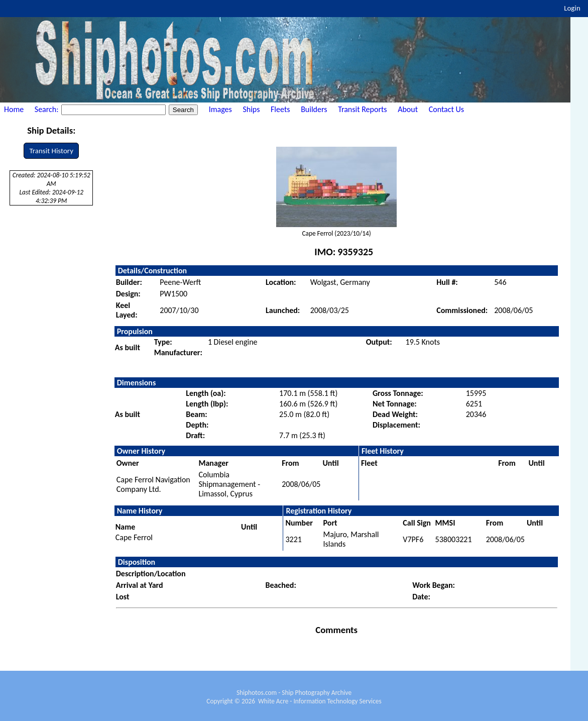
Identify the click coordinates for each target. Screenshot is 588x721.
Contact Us (446, 109)
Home (14, 109)
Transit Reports (362, 109)
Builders (314, 109)
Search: (47, 109)
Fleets (280, 109)
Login (572, 8)
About (408, 109)
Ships (251, 109)
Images (220, 109)
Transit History (51, 151)
